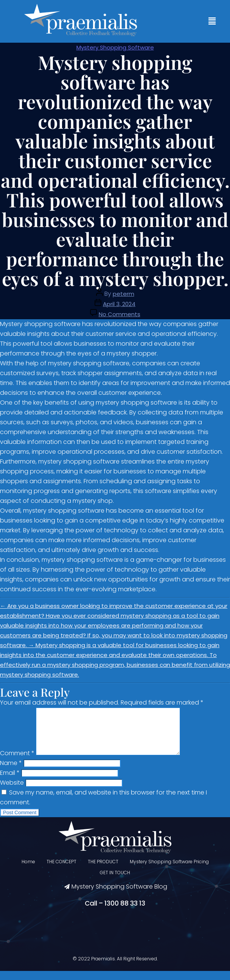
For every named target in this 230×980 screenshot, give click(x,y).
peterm (124, 294)
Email (10, 782)
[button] (212, 21)
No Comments (120, 314)
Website (12, 792)
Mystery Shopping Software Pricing (169, 871)
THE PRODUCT (103, 871)
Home (28, 871)
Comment (17, 762)
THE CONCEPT (61, 871)
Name (11, 772)
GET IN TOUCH (115, 882)
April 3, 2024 (119, 304)
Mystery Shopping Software (115, 47)
